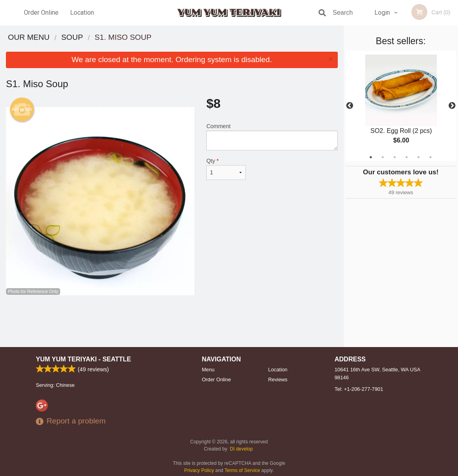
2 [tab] (383, 157)
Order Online (41, 13)
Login (382, 13)
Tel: (359, 389)
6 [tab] (431, 157)
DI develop (241, 449)
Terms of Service (242, 470)
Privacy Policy (199, 470)
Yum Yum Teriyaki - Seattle (83, 359)
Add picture (22, 109)
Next (452, 106)
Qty (226, 169)
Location (82, 13)
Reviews (278, 379)
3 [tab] (395, 157)
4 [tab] (407, 157)
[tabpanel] (401, 106)
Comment (272, 137)
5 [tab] (419, 157)
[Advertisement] (172, 321)
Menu (208, 370)
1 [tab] (371, 157)
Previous (350, 106)
